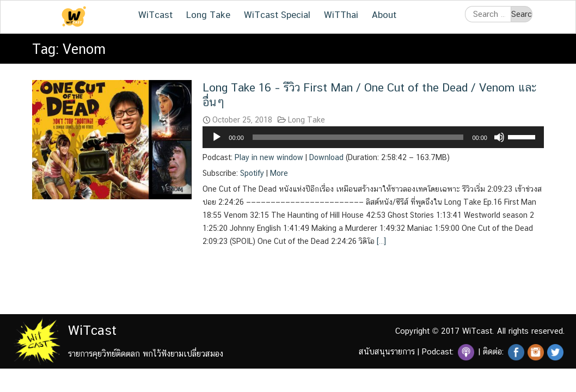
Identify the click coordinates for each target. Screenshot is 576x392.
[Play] (217, 137)
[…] (380, 241)
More (279, 173)
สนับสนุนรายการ (387, 351)
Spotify (252, 173)
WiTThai (341, 15)
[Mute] (499, 137)
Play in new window (269, 157)
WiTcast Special (277, 15)
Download (326, 157)
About (384, 15)
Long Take (208, 15)
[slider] (358, 137)
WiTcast (155, 15)
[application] (373, 137)
